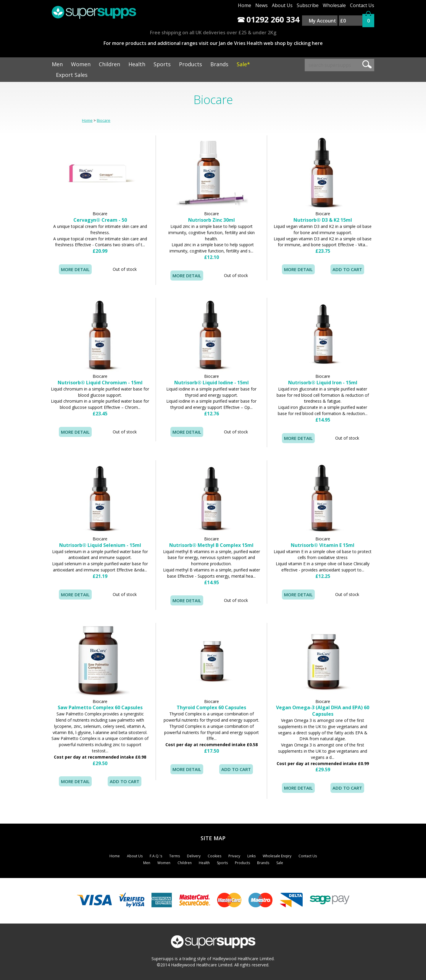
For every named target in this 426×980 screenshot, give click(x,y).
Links (251, 856)
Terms (175, 856)
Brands (219, 64)
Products (191, 64)
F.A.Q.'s (156, 856)
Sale (280, 863)
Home (245, 5)
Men (57, 64)
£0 (343, 21)
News (262, 5)
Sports (162, 64)
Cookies (214, 856)
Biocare (104, 120)
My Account (322, 21)
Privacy (234, 856)
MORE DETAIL (75, 269)
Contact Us (362, 5)
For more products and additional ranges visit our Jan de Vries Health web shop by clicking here (213, 43)
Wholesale (334, 5)
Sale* (243, 64)
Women (81, 64)
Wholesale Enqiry (277, 856)
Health (137, 64)
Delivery (194, 856)
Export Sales (72, 75)
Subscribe (308, 5)
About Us (282, 5)
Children (109, 64)
